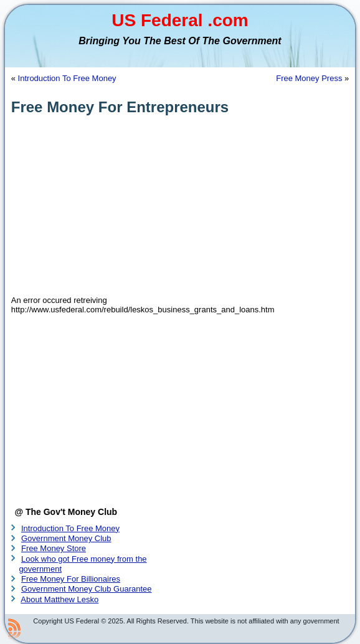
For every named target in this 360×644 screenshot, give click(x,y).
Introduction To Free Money (67, 78)
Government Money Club (66, 538)
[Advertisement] (180, 206)
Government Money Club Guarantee (87, 589)
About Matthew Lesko (59, 599)
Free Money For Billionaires (71, 579)
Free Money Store (54, 548)
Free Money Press (309, 78)
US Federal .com (180, 20)
